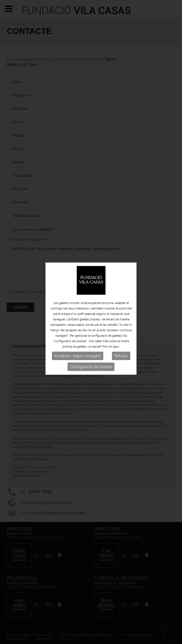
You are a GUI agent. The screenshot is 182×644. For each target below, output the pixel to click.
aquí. (117, 345)
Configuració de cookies (91, 366)
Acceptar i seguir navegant (77, 355)
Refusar (121, 355)
